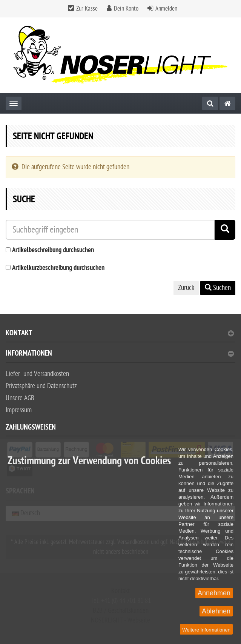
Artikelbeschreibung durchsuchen (53, 250)
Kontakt (120, 334)
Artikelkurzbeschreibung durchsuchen (58, 268)
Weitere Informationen (206, 630)
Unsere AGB (20, 398)
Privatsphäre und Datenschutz (41, 386)
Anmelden (166, 9)
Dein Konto (126, 9)
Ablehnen (216, 611)
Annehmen (214, 593)
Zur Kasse (87, 9)
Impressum (19, 410)
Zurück (186, 288)
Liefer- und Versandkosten (37, 374)
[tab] (120, 336)
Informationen (120, 354)
